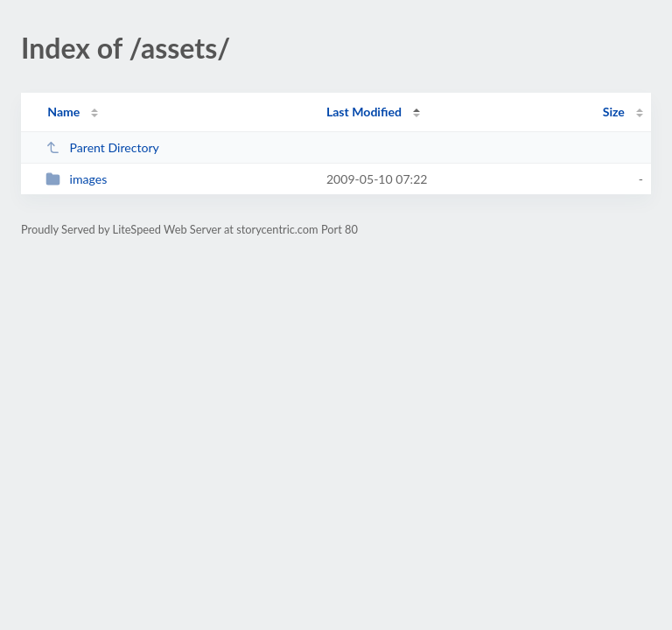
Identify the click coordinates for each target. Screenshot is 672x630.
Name (63, 112)
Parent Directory (102, 147)
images (76, 179)
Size (614, 112)
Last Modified (364, 112)
